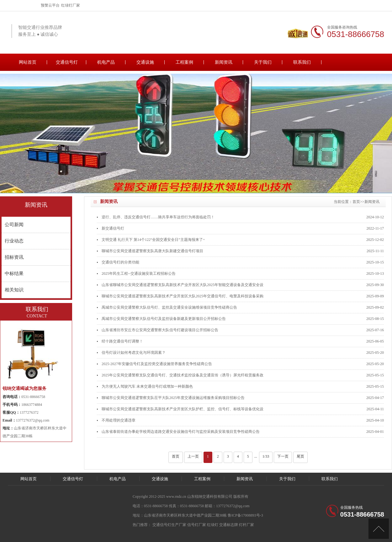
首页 (356, 202)
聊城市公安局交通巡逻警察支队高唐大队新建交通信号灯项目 (152, 251)
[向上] (379, 529)
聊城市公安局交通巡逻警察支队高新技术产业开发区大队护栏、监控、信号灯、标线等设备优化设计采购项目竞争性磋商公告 (183, 411)
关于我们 (263, 62)
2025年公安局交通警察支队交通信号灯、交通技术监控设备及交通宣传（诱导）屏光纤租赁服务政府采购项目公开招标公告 (183, 377)
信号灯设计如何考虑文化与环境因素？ (134, 353)
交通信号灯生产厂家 (169, 525)
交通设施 (145, 62)
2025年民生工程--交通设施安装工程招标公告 (139, 274)
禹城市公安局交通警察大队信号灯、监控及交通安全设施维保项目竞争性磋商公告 (169, 307)
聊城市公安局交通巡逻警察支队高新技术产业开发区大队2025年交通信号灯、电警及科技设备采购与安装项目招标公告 (183, 298)
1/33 (266, 456)
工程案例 (184, 62)
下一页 (283, 456)
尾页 (300, 456)
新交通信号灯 (113, 228)
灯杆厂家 (246, 525)
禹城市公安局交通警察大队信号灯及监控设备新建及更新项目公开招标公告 (164, 319)
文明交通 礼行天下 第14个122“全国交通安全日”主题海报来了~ (153, 240)
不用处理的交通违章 (119, 420)
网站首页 (28, 62)
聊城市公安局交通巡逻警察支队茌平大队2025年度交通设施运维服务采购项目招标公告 (173, 398)
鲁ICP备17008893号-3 (245, 515)
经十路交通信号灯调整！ (122, 341)
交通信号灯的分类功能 (120, 262)
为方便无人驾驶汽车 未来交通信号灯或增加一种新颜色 (147, 386)
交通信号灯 (67, 62)
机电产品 (106, 62)
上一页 (193, 456)
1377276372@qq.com (33, 420)
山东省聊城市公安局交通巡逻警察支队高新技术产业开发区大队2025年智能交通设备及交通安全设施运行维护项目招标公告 (183, 287)
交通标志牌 (229, 525)
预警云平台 (50, 5)
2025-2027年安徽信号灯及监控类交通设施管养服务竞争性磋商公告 (157, 364)
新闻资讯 (224, 62)
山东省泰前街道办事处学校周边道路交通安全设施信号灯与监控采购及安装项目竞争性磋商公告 (181, 432)
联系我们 (302, 62)
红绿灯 (213, 525)
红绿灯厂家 (71, 5)
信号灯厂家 (197, 525)
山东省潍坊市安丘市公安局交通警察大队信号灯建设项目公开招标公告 (160, 330)
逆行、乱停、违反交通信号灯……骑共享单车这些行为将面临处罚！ (158, 217)
